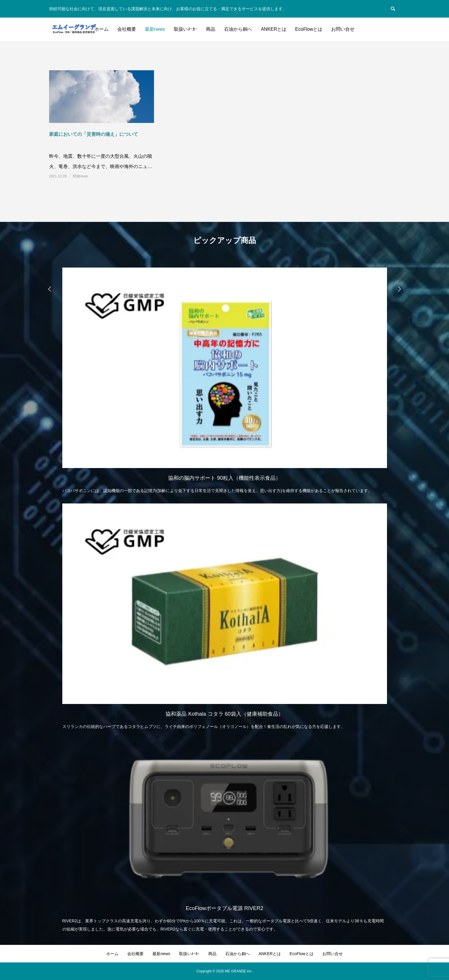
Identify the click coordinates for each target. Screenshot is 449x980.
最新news (155, 29)
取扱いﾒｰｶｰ (185, 29)
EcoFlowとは (309, 29)
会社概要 (127, 29)
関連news (80, 176)
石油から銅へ (238, 29)
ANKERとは (274, 29)
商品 (211, 29)
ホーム (102, 29)
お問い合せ (343, 29)
